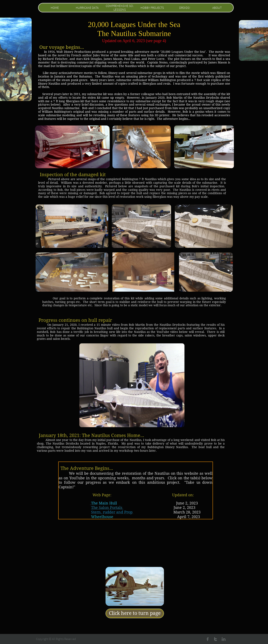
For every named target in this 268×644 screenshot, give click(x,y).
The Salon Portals (107, 508)
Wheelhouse (102, 517)
